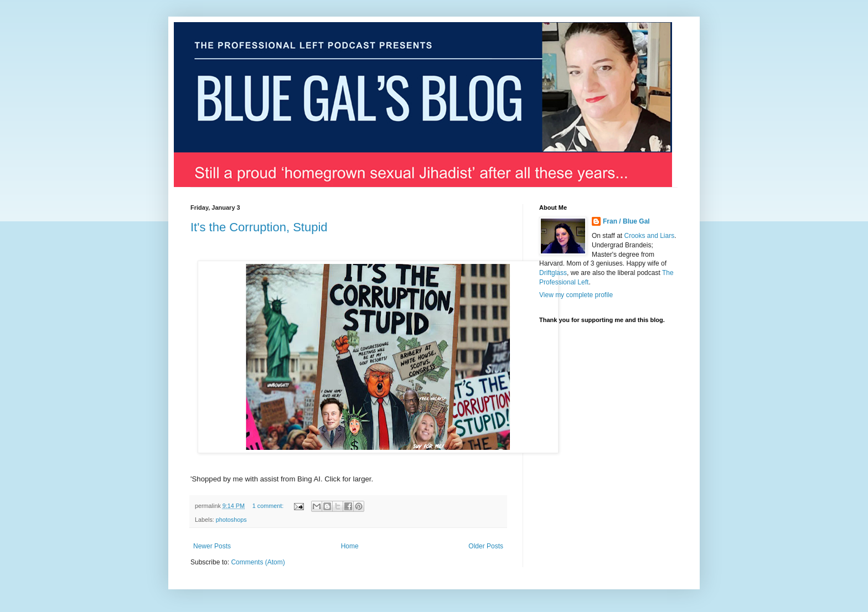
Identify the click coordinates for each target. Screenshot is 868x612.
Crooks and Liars (649, 236)
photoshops (231, 520)
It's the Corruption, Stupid (259, 227)
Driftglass (553, 273)
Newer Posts (212, 546)
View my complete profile (576, 295)
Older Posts (486, 546)
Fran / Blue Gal (626, 221)
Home (350, 546)
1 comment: (269, 506)
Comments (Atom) (258, 562)
